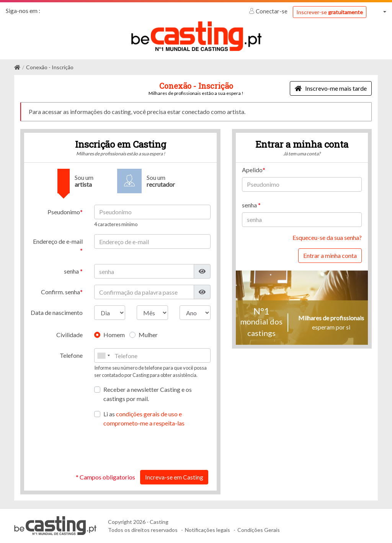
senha (72, 271)
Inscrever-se (330, 12)
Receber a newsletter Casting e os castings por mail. (148, 394)
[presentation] (152, 449)
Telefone (71, 355)
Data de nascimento (57, 312)
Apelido (252, 170)
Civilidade (69, 335)
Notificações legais (207, 530)
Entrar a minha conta (330, 255)
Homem (114, 335)
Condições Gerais (259, 530)
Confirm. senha (60, 292)
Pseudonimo (64, 212)
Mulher (148, 335)
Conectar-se (269, 11)
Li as (144, 418)
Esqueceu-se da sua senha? (327, 237)
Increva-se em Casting (174, 477)
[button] (379, 12)
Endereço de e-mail (58, 241)
